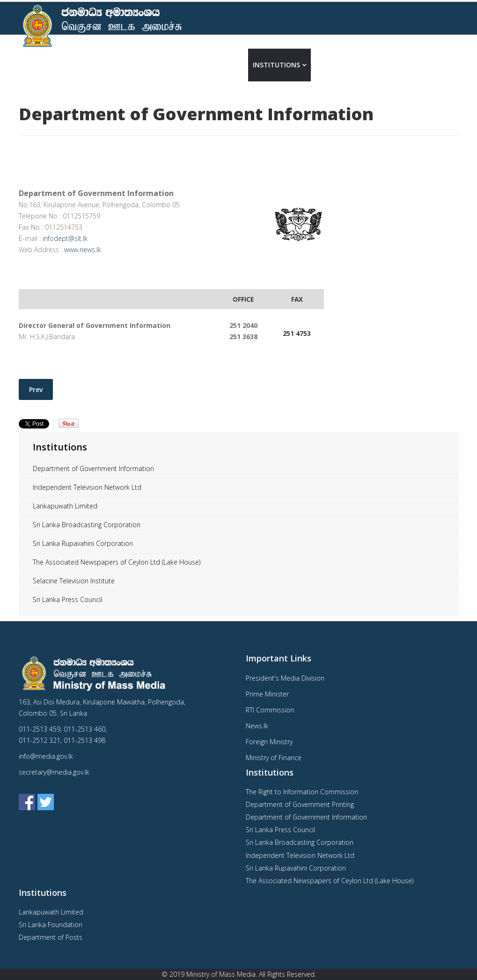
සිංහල (419, 65)
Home (184, 65)
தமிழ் (446, 65)
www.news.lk (83, 250)
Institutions (276, 65)
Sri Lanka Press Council (67, 599)
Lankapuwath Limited (65, 506)
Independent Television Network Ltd (87, 487)
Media (326, 65)
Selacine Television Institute (74, 581)
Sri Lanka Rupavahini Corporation (83, 543)
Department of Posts (51, 937)
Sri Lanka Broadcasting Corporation (87, 525)
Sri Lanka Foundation (51, 925)
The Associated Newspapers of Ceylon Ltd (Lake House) (117, 562)
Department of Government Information (93, 468)
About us (220, 65)
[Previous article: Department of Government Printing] (36, 389)
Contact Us (374, 65)
